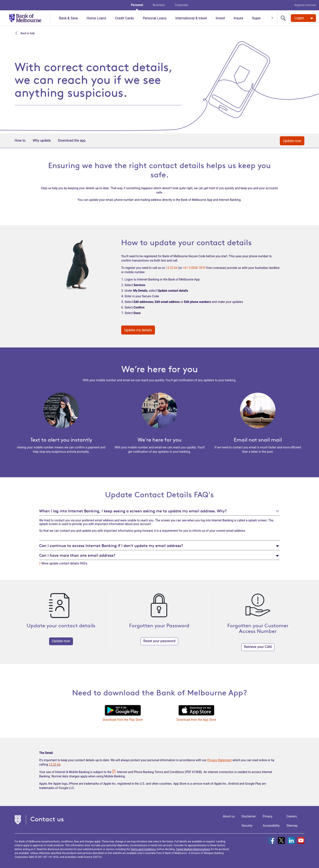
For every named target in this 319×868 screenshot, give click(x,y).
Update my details (138, 330)
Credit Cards (124, 18)
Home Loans (97, 18)
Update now (292, 141)
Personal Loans (155, 18)
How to (20, 140)
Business (159, 5)
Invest (220, 18)
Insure (238, 18)
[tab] (159, 511)
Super (256, 18)
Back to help (27, 33)
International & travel (191, 18)
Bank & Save (68, 18)
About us (229, 816)
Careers (292, 816)
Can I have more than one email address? (77, 555)
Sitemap (292, 826)
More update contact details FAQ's (64, 563)
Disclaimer (249, 816)
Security (247, 826)
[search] (284, 18)
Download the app (72, 140)
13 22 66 (172, 268)
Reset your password (159, 641)
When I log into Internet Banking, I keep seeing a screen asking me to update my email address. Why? (133, 511)
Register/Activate (305, 5)
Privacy (267, 816)
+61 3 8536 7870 (194, 268)
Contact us (47, 819)
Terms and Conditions (143, 849)
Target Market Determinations (193, 849)
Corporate (181, 5)
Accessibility (271, 826)
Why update (42, 140)
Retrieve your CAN (258, 647)
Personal (137, 5)
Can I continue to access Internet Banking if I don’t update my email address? (111, 546)
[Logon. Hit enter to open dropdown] (303, 18)
